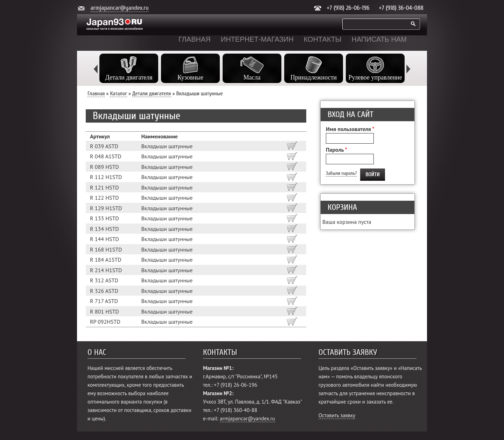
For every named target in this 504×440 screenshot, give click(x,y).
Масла (252, 77)
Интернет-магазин (257, 39)
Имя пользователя (350, 129)
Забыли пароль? (341, 173)
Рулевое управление (375, 77)
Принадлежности (314, 77)
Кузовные (190, 77)
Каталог (118, 94)
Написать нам (379, 39)
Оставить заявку (337, 415)
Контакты (323, 39)
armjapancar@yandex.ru (120, 8)
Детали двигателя (129, 77)
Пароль (337, 150)
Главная (195, 39)
